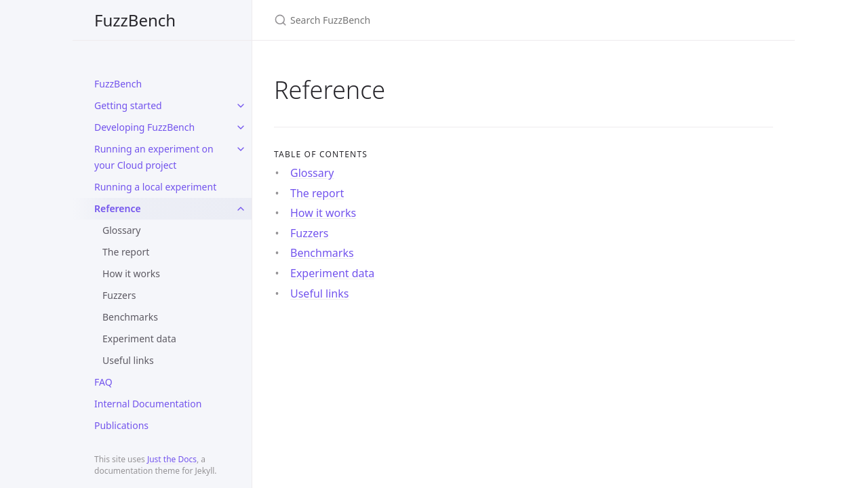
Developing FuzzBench (144, 127)
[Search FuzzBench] (434, 20)
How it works (131, 273)
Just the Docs (172, 459)
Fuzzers (119, 295)
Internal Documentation (148, 404)
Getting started (128, 105)
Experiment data (139, 339)
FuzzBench (135, 20)
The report (126, 252)
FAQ (103, 382)
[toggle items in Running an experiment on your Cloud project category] (241, 149)
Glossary (121, 230)
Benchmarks (130, 317)
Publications (121, 425)
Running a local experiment (155, 187)
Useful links (128, 360)
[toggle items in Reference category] (241, 209)
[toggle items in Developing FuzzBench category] (241, 127)
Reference (118, 208)
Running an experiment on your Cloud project (154, 157)
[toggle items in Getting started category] (241, 106)
